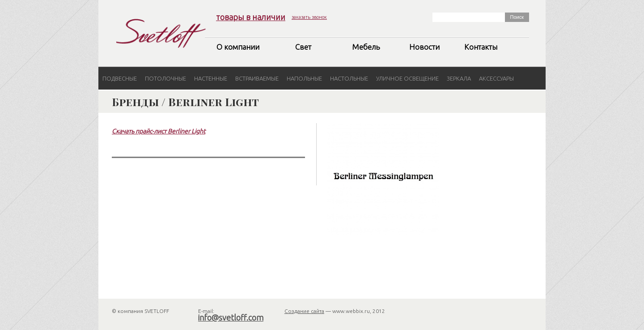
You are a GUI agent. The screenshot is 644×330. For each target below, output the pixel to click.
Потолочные (165, 78)
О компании (238, 47)
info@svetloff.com (231, 317)
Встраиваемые (257, 78)
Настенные (211, 78)
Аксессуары (496, 78)
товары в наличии (251, 17)
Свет (303, 47)
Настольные (349, 78)
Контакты (481, 47)
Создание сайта (304, 311)
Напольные (304, 78)
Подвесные (120, 78)
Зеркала (459, 78)
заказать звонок (309, 17)
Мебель (366, 47)
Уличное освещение (407, 78)
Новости (424, 47)
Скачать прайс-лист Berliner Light (159, 131)
